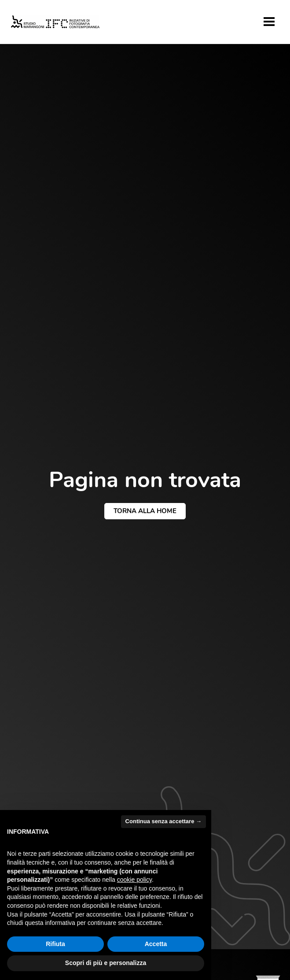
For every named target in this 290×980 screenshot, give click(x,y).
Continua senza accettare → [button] (163, 821)
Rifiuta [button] (55, 944)
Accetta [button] (156, 944)
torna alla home (145, 511)
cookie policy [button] (134, 880)
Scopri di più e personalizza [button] (106, 963)
